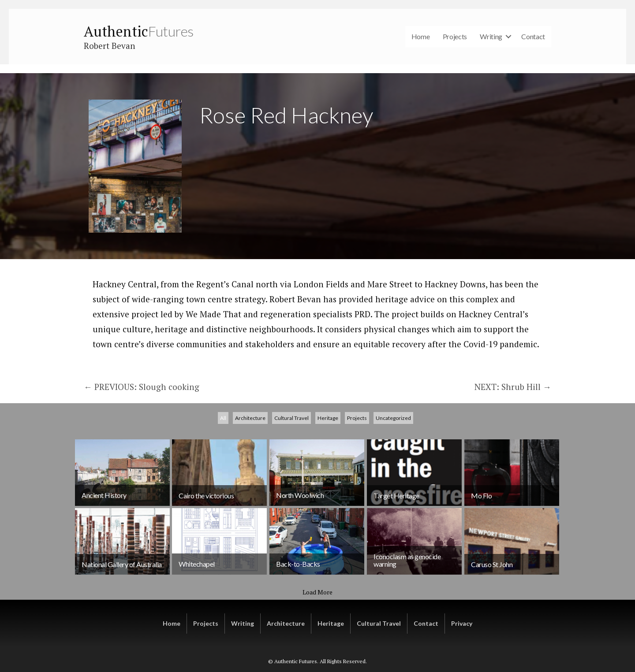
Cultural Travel (291, 509)
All (223, 509)
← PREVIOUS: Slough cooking (143, 387)
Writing (491, 36)
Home (421, 36)
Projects (455, 36)
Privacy (462, 623)
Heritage (328, 509)
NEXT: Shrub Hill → (513, 387)
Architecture (250, 509)
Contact (533, 36)
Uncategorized (393, 509)
